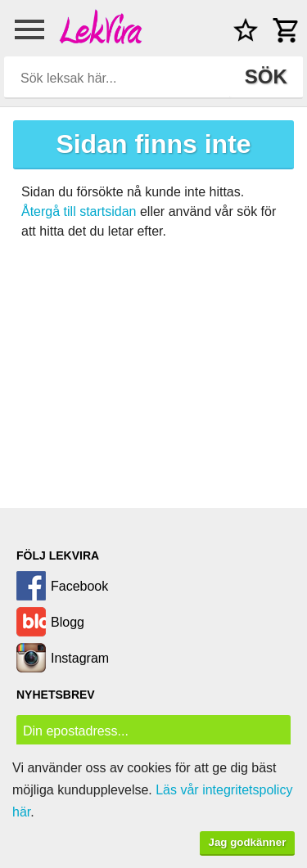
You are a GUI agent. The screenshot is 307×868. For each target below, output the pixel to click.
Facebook (79, 586)
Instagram (80, 658)
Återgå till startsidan (79, 211)
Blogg (68, 622)
